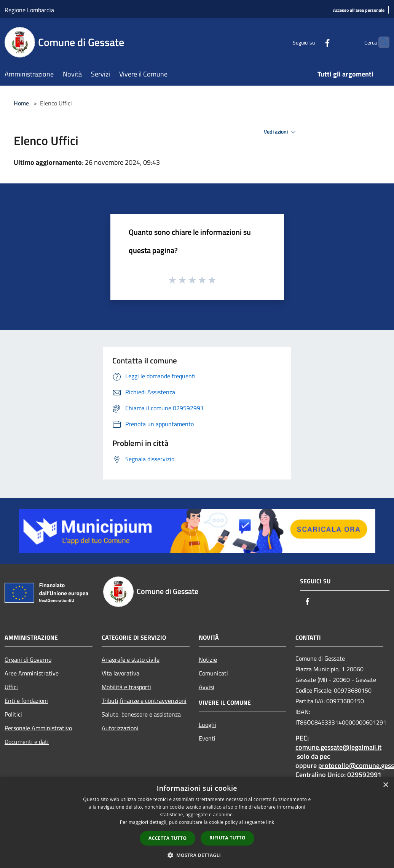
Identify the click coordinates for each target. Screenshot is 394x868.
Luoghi (207, 725)
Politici (13, 714)
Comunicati (213, 673)
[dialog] (197, 823)
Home (21, 103)
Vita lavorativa (120, 673)
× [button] (385, 785)
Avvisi (207, 687)
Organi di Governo (28, 659)
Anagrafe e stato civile (131, 659)
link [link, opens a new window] (270, 822)
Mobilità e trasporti (126, 687)
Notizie (208, 659)
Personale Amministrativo (38, 728)
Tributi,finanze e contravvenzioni (144, 701)
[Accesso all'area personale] (359, 10)
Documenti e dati (27, 742)
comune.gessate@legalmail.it (338, 747)
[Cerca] (380, 42)
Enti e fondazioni (26, 701)
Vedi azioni (281, 132)
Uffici (11, 687)
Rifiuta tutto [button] (227, 838)
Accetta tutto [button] (167, 838)
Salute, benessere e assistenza (141, 714)
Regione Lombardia (29, 10)
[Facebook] (313, 42)
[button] (197, 855)
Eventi (207, 738)
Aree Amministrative (32, 673)
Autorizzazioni (120, 728)
